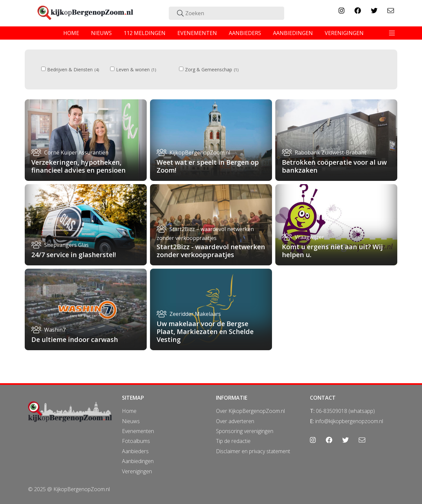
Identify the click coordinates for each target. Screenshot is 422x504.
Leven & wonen (133, 69)
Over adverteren (235, 421)
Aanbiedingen (138, 461)
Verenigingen (137, 471)
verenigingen (344, 33)
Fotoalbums (136, 441)
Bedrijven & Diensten (70, 69)
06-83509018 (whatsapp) (345, 411)
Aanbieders (135, 451)
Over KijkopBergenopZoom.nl (250, 411)
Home (129, 411)
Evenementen (138, 431)
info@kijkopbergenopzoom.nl (349, 421)
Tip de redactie (233, 441)
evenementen (197, 33)
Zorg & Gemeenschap (209, 69)
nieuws (101, 33)
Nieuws (131, 421)
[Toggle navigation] (392, 33)
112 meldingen (145, 33)
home (71, 33)
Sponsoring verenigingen (245, 431)
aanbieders (245, 33)
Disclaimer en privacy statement (253, 451)
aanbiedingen (293, 33)
